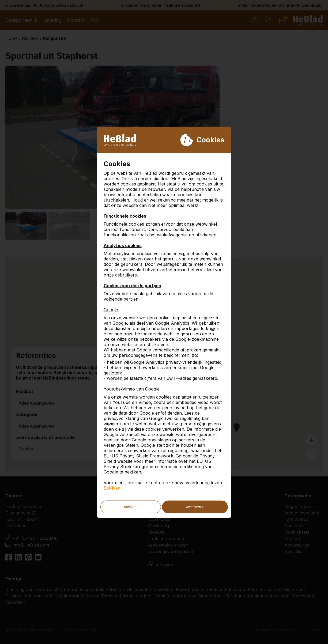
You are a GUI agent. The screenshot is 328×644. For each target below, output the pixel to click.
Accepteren (195, 507)
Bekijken (112, 488)
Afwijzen (131, 507)
